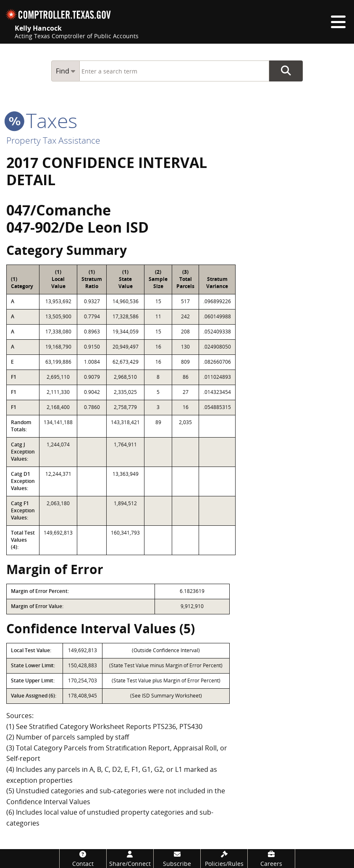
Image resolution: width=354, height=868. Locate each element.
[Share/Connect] (130, 859)
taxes (42, 120)
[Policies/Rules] (224, 859)
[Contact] (83, 859)
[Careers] (271, 859)
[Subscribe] (177, 859)
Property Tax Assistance (53, 140)
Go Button (286, 71)
